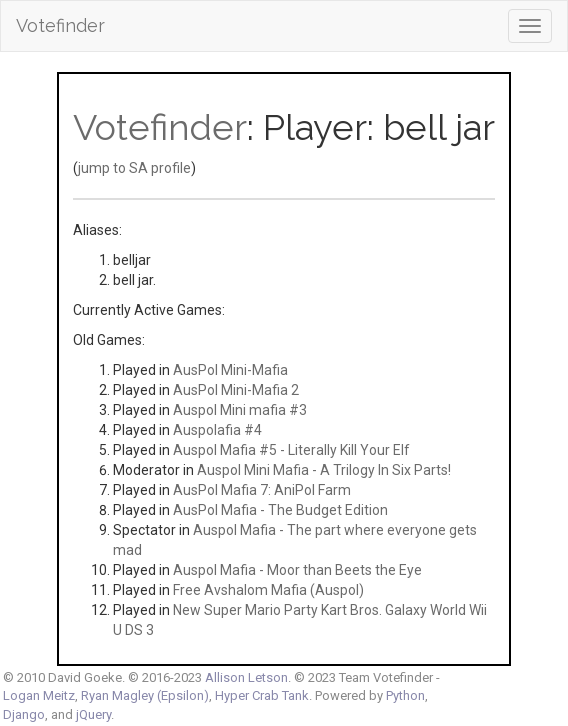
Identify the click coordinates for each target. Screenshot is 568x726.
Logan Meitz (39, 695)
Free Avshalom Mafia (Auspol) (268, 590)
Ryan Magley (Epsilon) (145, 695)
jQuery (93, 714)
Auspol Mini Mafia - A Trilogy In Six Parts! (324, 470)
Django (24, 714)
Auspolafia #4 (217, 430)
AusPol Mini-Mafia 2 (236, 390)
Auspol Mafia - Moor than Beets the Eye (297, 570)
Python (405, 695)
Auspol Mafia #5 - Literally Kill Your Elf (291, 450)
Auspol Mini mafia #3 (240, 410)
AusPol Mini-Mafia (230, 370)
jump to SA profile (134, 168)
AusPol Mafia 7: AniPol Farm (262, 490)
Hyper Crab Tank (262, 695)
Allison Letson (246, 677)
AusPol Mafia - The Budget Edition (280, 510)
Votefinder (60, 25)
